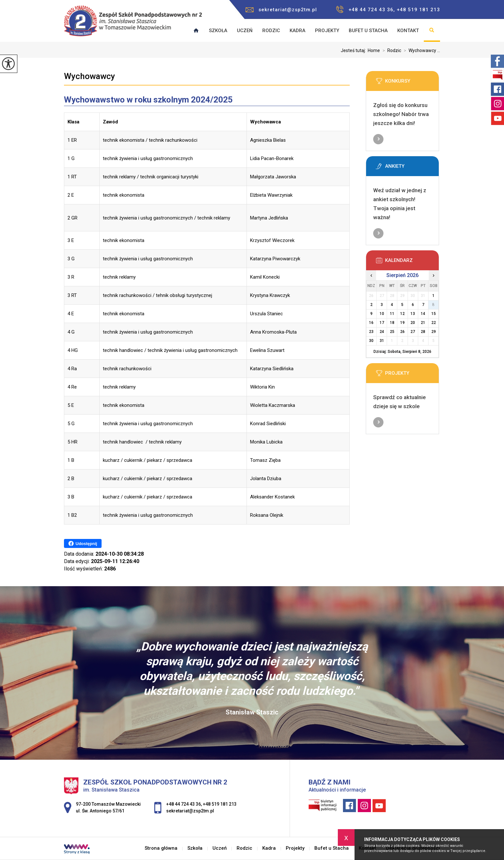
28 (423, 332)
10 (382, 314)
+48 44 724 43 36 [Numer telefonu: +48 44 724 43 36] (184, 804)
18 (392, 323)
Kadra (297, 31)
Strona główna (161, 848)
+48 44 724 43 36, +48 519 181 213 (388, 9)
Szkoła (218, 31)
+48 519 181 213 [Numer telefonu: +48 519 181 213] (220, 804)
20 (413, 323)
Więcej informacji (378, 139)
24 (382, 332)
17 (382, 323)
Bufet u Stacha (368, 31)
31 (382, 341)
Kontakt (408, 31)
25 (392, 332)
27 (413, 332)
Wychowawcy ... (421, 50)
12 (402, 314)
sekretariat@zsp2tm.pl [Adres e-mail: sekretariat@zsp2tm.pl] (190, 811)
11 (392, 314)
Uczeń (245, 31)
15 (434, 314)
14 (423, 314)
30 (371, 341)
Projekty (327, 31)
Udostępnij (83, 543)
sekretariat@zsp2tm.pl (281, 10)
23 (371, 332)
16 (371, 323)
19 (402, 323)
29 (434, 332)
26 (402, 332)
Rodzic (271, 31)
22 (434, 323)
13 (413, 314)
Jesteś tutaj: (354, 50)
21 (423, 323)
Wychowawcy (90, 76)
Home (374, 50)
